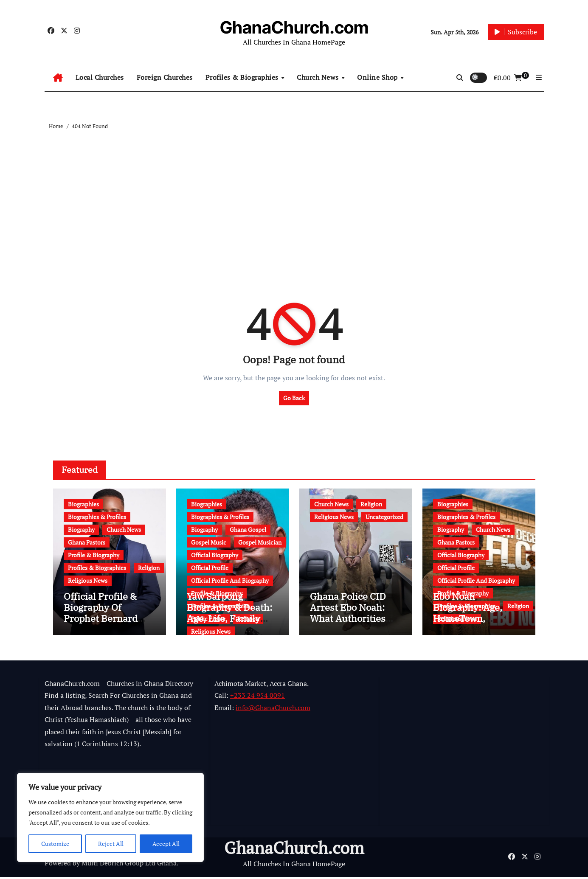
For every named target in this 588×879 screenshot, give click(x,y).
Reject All (111, 844)
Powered (58, 865)
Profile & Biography (94, 555)
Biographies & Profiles (97, 517)
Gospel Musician (260, 542)
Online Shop (378, 77)
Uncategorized (384, 517)
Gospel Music (209, 542)
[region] (110, 817)
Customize (55, 844)
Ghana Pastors (87, 542)
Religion (149, 568)
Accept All (166, 844)
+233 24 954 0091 (257, 698)
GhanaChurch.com (294, 27)
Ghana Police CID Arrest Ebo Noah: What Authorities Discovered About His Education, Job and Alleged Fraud (350, 626)
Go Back (294, 398)
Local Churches (100, 77)
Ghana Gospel (248, 529)
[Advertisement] (295, 195)
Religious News (88, 580)
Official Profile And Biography (230, 580)
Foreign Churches (165, 77)
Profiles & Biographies (243, 77)
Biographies (83, 504)
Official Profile (210, 568)
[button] (539, 77)
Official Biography (215, 555)
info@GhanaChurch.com (273, 710)
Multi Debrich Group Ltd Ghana (129, 865)
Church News (319, 77)
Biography (81, 529)
